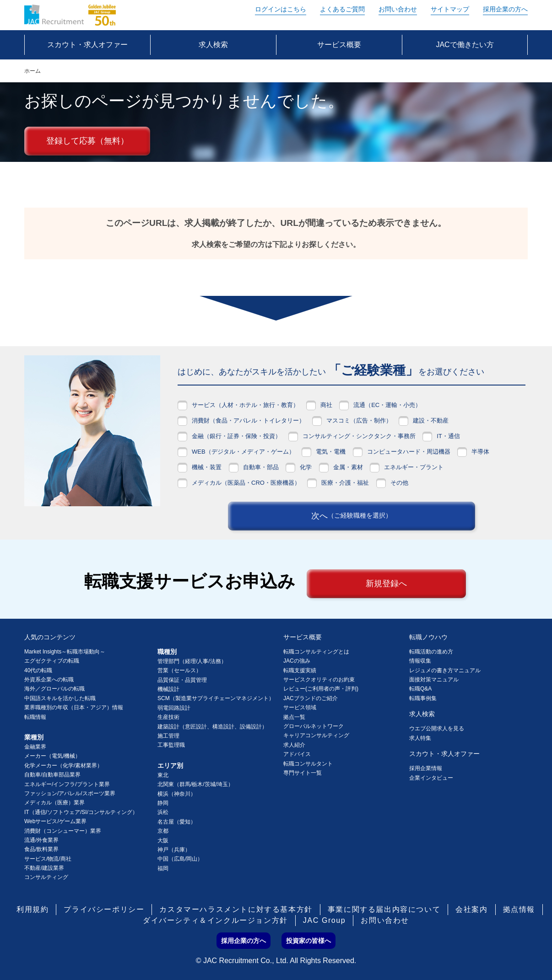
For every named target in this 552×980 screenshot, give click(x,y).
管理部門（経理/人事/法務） (192, 661)
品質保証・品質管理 (182, 680)
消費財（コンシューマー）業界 (63, 831)
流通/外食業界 (41, 840)
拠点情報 (519, 909)
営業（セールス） (179, 670)
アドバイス (297, 754)
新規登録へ (386, 584)
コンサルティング (46, 877)
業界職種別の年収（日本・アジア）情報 (74, 707)
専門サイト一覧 (303, 773)
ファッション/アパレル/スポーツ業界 (70, 793)
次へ (352, 516)
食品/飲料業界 (41, 849)
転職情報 (35, 717)
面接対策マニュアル (434, 680)
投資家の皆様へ (308, 941)
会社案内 (471, 909)
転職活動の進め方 (431, 652)
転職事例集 (423, 698)
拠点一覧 (294, 717)
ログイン (281, 9)
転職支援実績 (300, 670)
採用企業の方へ (505, 9)
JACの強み (297, 661)
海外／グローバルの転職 (54, 689)
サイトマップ (450, 9)
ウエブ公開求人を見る (437, 728)
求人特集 (420, 738)
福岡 (163, 868)
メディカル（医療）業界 (54, 803)
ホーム (32, 71)
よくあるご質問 (342, 9)
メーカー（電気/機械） (52, 756)
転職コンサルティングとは (316, 652)
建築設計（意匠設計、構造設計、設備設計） (212, 727)
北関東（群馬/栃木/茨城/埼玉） (195, 784)
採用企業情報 (426, 768)
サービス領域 (300, 707)
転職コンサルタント (308, 764)
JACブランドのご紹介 (311, 698)
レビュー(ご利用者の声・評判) (321, 689)
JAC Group (325, 920)
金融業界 (35, 747)
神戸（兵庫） (174, 850)
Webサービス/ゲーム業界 (55, 821)
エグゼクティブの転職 (52, 661)
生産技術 (168, 717)
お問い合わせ (398, 9)
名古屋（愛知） (177, 822)
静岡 (163, 803)
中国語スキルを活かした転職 (60, 698)
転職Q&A (420, 689)
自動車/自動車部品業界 (52, 775)
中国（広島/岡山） (180, 859)
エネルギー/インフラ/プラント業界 (67, 784)
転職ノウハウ (428, 637)
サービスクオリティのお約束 (319, 680)
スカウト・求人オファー (444, 754)
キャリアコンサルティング (316, 735)
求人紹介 (294, 745)
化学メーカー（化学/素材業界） (63, 766)
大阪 (163, 841)
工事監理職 (171, 745)
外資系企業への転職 (49, 680)
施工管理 (168, 736)
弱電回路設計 (174, 708)
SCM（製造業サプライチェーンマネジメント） (216, 698)
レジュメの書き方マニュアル (445, 670)
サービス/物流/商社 (48, 859)
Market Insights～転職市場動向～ (65, 652)
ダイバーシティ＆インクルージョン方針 (215, 920)
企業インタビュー (431, 778)
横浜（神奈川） (177, 794)
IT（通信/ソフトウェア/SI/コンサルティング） (81, 812)
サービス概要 (303, 637)
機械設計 (168, 689)
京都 (163, 831)
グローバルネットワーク (314, 726)
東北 (163, 775)
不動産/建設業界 (44, 868)
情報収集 (420, 661)
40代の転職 (38, 670)
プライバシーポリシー (104, 909)
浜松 (163, 812)
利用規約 (32, 909)
